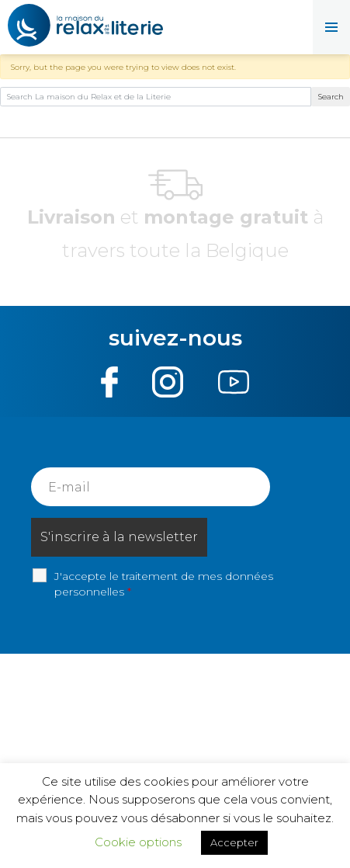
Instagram (168, 382)
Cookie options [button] (138, 842)
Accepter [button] (234, 842)
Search (331, 97)
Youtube (233, 382)
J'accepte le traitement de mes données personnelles (164, 584)
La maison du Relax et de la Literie (85, 27)
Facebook (109, 382)
